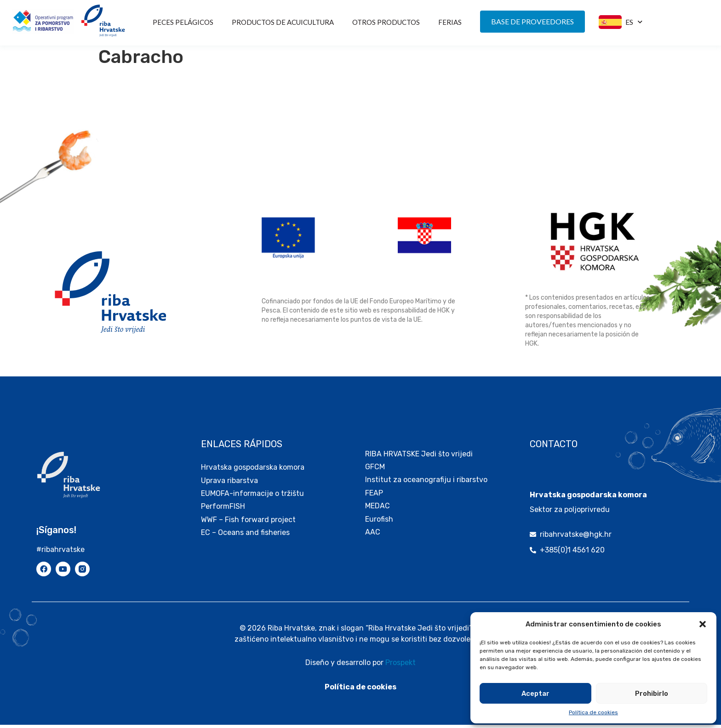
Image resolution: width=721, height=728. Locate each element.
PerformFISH (223, 509)
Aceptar (535, 694)
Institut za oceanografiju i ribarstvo (426, 483)
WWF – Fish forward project (248, 523)
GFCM (375, 470)
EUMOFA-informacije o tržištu (252, 497)
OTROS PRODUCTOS (386, 22)
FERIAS (450, 22)
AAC (373, 535)
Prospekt (401, 666)
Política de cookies (593, 712)
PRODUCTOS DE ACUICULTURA (283, 22)
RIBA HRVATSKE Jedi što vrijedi (419, 457)
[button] (703, 624)
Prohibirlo (652, 694)
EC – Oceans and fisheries (246, 536)
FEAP (374, 496)
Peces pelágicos (183, 22)
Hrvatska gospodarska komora (253, 470)
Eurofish (379, 522)
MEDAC (378, 509)
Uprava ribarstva (229, 484)
